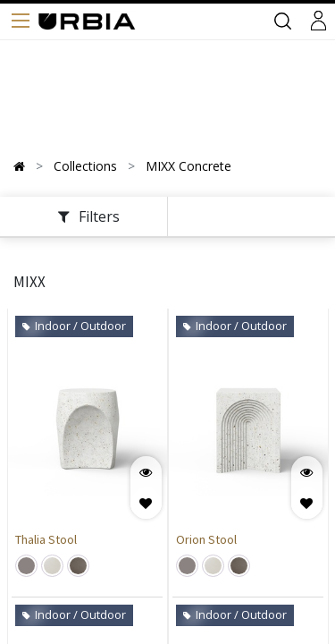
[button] (146, 503)
